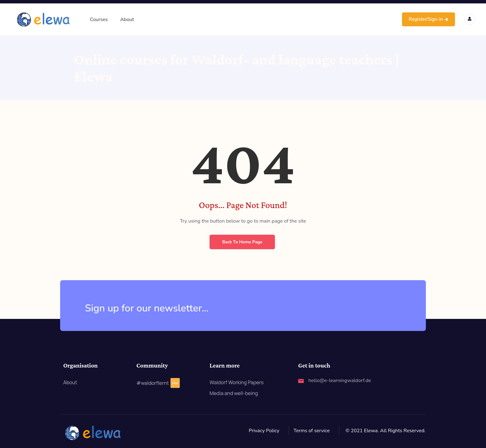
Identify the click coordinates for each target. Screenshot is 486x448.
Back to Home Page (242, 242)
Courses (99, 20)
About (127, 20)
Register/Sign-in (429, 19)
